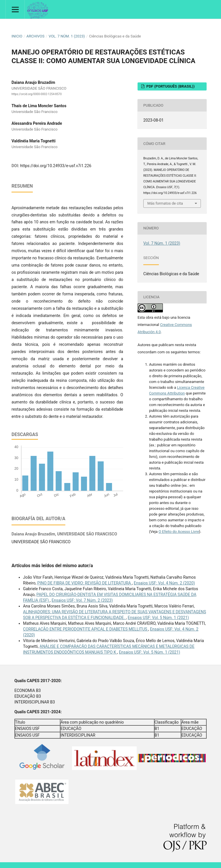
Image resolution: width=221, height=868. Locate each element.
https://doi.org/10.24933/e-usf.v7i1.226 (56, 166)
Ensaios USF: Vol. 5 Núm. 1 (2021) (158, 618)
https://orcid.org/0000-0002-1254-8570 (37, 94)
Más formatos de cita (165, 203)
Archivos (36, 36)
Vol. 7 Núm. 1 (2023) (67, 36)
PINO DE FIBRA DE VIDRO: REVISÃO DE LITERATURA (85, 583)
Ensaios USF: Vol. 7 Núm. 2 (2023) (82, 600)
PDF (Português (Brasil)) (170, 86)
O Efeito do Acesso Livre (179, 532)
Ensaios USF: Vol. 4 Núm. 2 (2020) (164, 583)
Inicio (17, 36)
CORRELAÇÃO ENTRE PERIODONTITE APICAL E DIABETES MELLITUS (86, 629)
